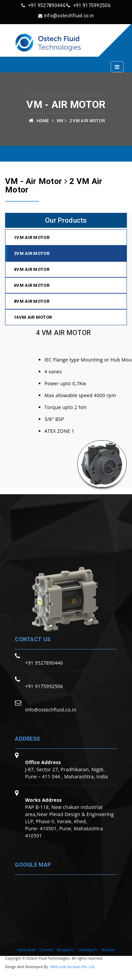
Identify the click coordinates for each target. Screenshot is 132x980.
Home (43, 121)
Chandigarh (88, 950)
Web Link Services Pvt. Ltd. (73, 967)
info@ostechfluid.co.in (66, 16)
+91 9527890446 (43, 5)
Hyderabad (26, 950)
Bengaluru (65, 950)
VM (60, 121)
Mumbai (108, 950)
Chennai (46, 950)
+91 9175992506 (89, 5)
